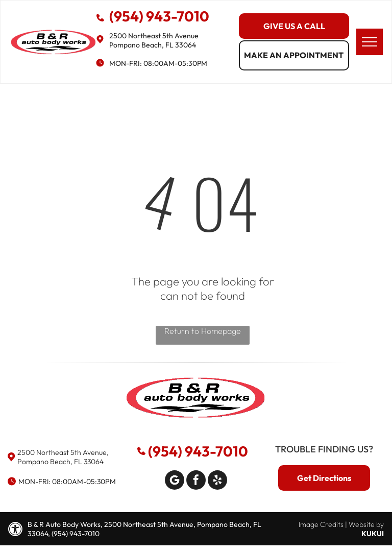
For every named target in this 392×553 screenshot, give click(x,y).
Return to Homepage (203, 331)
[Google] (175, 481)
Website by (366, 524)
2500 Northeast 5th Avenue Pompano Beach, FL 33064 (154, 40)
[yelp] (217, 481)
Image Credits (321, 524)
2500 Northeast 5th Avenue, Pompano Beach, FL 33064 (63, 457)
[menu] (370, 42)
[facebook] (196, 481)
